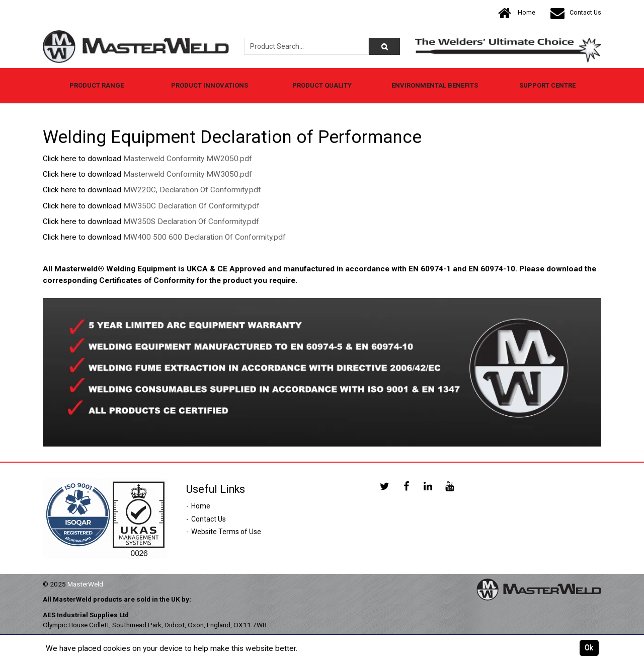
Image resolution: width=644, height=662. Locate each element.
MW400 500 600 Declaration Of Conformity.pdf (205, 237)
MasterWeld (85, 584)
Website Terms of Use (226, 532)
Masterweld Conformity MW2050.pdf (188, 159)
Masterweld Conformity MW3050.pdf (188, 174)
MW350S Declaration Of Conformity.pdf (191, 222)
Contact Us (576, 13)
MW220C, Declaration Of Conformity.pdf (192, 190)
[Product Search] (384, 46)
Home (517, 13)
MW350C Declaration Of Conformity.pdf (191, 206)
